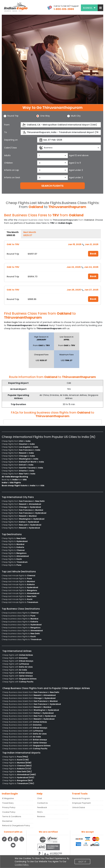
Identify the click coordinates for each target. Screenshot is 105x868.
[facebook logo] (10, 841)
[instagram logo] (16, 841)
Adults (7, 155)
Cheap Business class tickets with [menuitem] (25, 722)
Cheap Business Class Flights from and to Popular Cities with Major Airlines (46, 688)
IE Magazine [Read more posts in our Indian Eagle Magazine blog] (8, 798)
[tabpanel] (52, 272)
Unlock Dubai (79, 807)
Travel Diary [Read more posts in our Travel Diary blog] (8, 803)
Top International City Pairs (18, 497)
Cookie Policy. (22, 865)
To (6, 132)
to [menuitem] (11, 483)
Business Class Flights (80, 203)
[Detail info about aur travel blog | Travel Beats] (5, 841)
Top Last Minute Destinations (19, 572)
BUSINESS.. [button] (89, 8)
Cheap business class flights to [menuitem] (20, 613)
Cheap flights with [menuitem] (18, 655)
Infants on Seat (12, 177)
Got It (82, 862)
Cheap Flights (17, 203)
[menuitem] (15, 477)
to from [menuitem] (23, 486)
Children (8, 163)
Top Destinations (12, 534)
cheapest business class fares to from (56, 220)
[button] (100, 8)
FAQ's (40, 812)
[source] (61, 125)
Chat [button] (39, 798)
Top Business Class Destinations (21, 609)
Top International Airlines (17, 651)
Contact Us (42, 803)
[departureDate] (69, 140)
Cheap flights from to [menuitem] (16, 441)
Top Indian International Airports (21, 753)
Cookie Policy (9, 812)
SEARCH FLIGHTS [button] (52, 186)
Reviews (41, 816)
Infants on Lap (12, 170)
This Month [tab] (13, 234)
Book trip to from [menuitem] (14, 480)
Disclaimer (7, 821)
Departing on (11, 140)
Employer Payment (81, 803)
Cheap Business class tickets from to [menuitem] (31, 692)
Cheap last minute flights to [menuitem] (18, 576)
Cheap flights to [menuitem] (14, 538)
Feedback (42, 807)
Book (93, 254)
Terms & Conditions (12, 816)
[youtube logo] (13, 847)
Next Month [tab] (30, 234)
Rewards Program (81, 798)
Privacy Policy (9, 807)
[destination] (61, 132)
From (7, 125)
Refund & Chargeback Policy (16, 826)
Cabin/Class (10, 148)
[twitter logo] (22, 841)
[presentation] (24, 125)
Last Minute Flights (45, 203)
